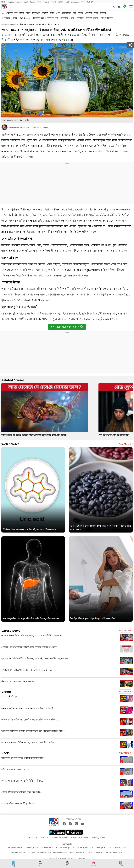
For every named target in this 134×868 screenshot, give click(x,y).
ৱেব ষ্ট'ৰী (89, 13)
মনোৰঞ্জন (36, 13)
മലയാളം (75, 2)
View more (125, 444)
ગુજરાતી (46, 2)
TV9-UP (90, 2)
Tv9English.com (77, 852)
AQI (119, 7)
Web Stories (10, 444)
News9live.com (60, 852)
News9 (19, 2)
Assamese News (9, 24)
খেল (58, 13)
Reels (5, 753)
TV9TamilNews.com (41, 852)
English (11, 2)
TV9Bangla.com (68, 847)
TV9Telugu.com (32, 847)
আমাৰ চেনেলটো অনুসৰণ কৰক (67, 327)
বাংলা (54, 2)
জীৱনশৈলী (67, 13)
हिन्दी (3, 2)
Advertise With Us (59, 838)
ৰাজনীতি (64, 18)
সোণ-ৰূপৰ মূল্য (106, 18)
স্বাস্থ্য (73, 18)
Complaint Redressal (80, 838)
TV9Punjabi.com (85, 847)
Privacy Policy (99, 838)
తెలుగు (32, 2)
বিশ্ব (74, 13)
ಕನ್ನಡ (26, 2)
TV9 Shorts (25, 18)
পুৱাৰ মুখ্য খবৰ (38, 18)
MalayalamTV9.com (21, 852)
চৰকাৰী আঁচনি (92, 18)
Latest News (11, 630)
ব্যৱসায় (45, 13)
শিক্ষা (52, 13)
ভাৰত (28, 13)
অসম (22, 13)
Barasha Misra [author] (15, 127)
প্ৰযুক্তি (81, 13)
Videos (6, 692)
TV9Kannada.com (50, 847)
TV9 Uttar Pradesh (95, 852)
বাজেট (7, 18)
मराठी (39, 2)
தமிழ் (67, 2)
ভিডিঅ (103, 13)
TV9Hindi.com (120, 847)
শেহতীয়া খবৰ (12, 13)
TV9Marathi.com (14, 847)
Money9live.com (114, 852)
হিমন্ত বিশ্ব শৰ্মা (52, 18)
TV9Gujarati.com (103, 847)
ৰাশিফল (80, 18)
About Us (44, 838)
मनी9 (83, 2)
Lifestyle (22, 24)
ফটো (96, 13)
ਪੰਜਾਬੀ (60, 2)
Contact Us (32, 838)
